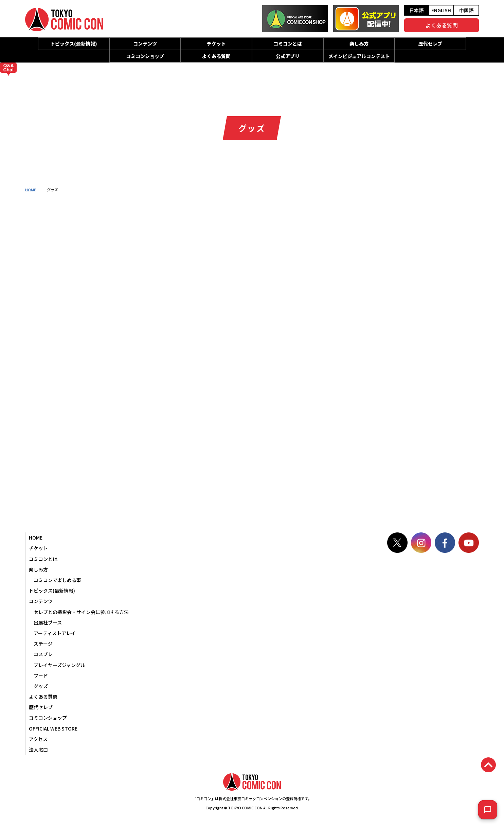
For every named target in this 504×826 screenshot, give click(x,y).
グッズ (41, 686)
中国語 (466, 10)
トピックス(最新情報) (74, 43)
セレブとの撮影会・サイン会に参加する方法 (81, 612)
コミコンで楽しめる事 (57, 580)
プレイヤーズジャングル (59, 665)
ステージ (43, 644)
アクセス (38, 739)
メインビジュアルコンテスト (359, 56)
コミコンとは (288, 43)
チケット (216, 43)
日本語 (416, 10)
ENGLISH (441, 10)
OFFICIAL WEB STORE (53, 728)
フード (41, 675)
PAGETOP (488, 765)
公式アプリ (288, 56)
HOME (31, 190)
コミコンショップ (145, 56)
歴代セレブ (430, 43)
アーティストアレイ (55, 633)
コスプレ (43, 654)
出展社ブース (48, 622)
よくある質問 (442, 25)
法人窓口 (38, 750)
